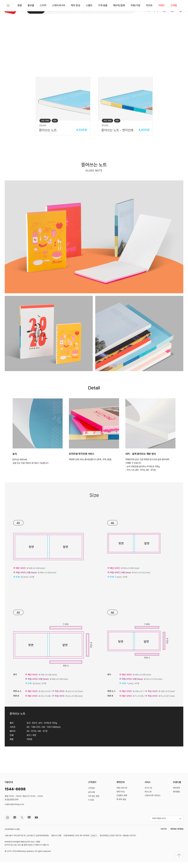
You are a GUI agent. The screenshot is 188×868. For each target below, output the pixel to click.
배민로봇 (176, 794)
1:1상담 (91, 806)
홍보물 (31, 23)
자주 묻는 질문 (94, 802)
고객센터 (91, 794)
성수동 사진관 (106, 10)
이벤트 (162, 23)
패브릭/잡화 (119, 23)
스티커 (43, 23)
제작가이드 (121, 798)
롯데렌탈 (176, 798)
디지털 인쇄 (36, 10)
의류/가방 (136, 23)
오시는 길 (148, 794)
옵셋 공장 (53, 10)
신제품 (174, 23)
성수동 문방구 (126, 10)
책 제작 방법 (121, 805)
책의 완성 (76, 23)
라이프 (149, 23)
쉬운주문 (68, 10)
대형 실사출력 (86, 10)
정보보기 (94, 841)
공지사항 (91, 798)
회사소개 (148, 798)
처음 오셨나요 (122, 794)
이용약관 (164, 835)
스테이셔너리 (59, 23)
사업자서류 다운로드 (153, 801)
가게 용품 (103, 23)
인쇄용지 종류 (122, 801)
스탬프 (89, 23)
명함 (20, 23)
